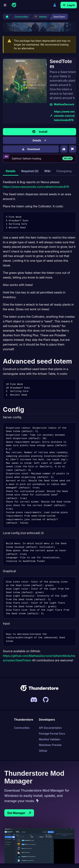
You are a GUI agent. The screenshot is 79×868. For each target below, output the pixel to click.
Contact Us (24, 852)
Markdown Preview (50, 725)
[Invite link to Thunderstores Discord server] (34, 679)
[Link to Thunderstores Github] (46, 679)
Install (39, 109)
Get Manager (19, 793)
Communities (22, 708)
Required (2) (30, 149)
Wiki (47, 149)
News (58, 852)
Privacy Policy (42, 852)
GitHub (43, 730)
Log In (69, 5)
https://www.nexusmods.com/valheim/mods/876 (52, 96)
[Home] (14, 5)
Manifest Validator (50, 719)
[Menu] (5, 5)
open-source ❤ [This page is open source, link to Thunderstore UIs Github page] (66, 860)
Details (39, 118)
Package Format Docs (52, 713)
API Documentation (50, 708)
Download (31, 127)
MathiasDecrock (41, 86)
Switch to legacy (55, 5)
